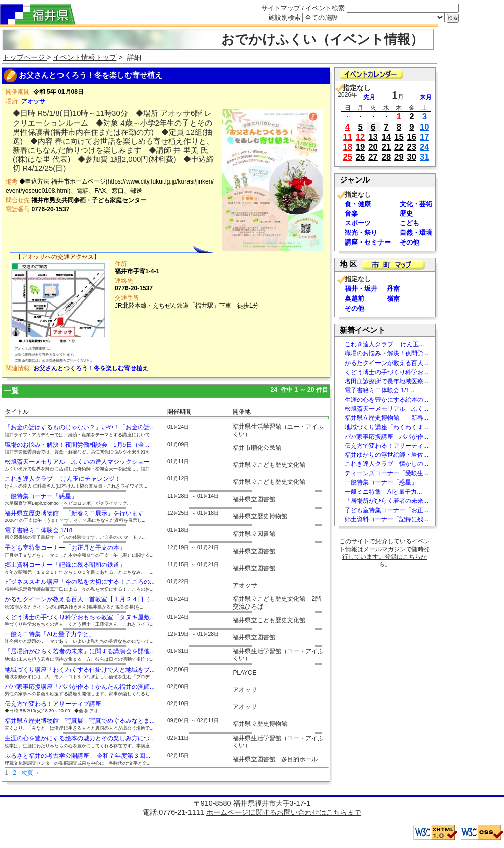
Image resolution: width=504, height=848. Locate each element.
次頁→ (30, 773)
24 (425, 147)
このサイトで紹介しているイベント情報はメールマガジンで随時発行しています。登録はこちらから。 (385, 553)
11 (348, 137)
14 (386, 137)
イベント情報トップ (85, 57)
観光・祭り (361, 233)
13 (373, 137)
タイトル (17, 412)
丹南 (393, 289)
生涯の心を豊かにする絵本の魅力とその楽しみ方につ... (80, 738)
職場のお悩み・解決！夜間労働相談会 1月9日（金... (77, 445)
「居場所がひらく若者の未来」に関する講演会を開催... (80, 651)
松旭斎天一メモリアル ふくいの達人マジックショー (77, 462)
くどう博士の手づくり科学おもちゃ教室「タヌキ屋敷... (80, 617)
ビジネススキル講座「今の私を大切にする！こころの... (80, 582)
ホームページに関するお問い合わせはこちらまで (284, 812)
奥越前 (355, 299)
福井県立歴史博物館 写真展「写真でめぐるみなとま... (80, 721)
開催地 (242, 412)
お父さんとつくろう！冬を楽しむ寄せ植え (91, 368)
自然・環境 (416, 233)
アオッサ (33, 101)
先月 (369, 97)
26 (361, 157)
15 (399, 137)
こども (409, 223)
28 (386, 157)
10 (425, 127)
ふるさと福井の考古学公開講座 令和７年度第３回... (77, 756)
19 (361, 147)
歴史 (406, 214)
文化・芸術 (416, 204)
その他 (409, 242)
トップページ (25, 57)
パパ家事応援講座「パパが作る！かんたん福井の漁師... (80, 687)
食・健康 (358, 204)
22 (399, 147)
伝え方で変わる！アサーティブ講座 (53, 704)
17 (425, 137)
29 (399, 157)
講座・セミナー (368, 242)
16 (412, 137)
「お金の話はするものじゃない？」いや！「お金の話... (80, 427)
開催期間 (179, 412)
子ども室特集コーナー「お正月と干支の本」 (65, 548)
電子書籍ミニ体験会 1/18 (38, 530)
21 (386, 147)
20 (373, 147)
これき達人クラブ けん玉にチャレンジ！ (63, 479)
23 (412, 147)
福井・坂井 (361, 289)
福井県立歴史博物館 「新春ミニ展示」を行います (74, 513)
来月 (426, 97)
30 (412, 157)
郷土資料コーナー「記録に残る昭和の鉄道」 (65, 565)
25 (348, 157)
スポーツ (358, 223)
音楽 (351, 214)
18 (348, 147)
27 (373, 157)
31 (425, 157)
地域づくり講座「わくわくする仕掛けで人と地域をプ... (80, 670)
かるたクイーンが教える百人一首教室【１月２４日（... (80, 599)
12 (361, 137)
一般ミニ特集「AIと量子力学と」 (50, 634)
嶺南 (393, 299)
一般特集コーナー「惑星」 (41, 496)
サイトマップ (281, 8)
